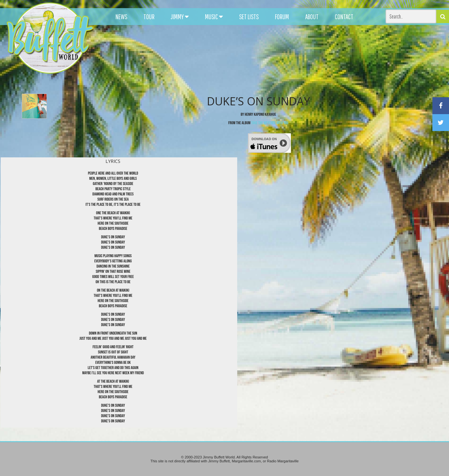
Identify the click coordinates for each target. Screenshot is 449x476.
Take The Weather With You (270, 123)
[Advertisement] (276, 59)
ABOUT (312, 17)
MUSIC (214, 17)
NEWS (121, 17)
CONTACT (344, 17)
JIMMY (180, 17)
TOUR (149, 17)
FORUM (282, 17)
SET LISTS (249, 17)
